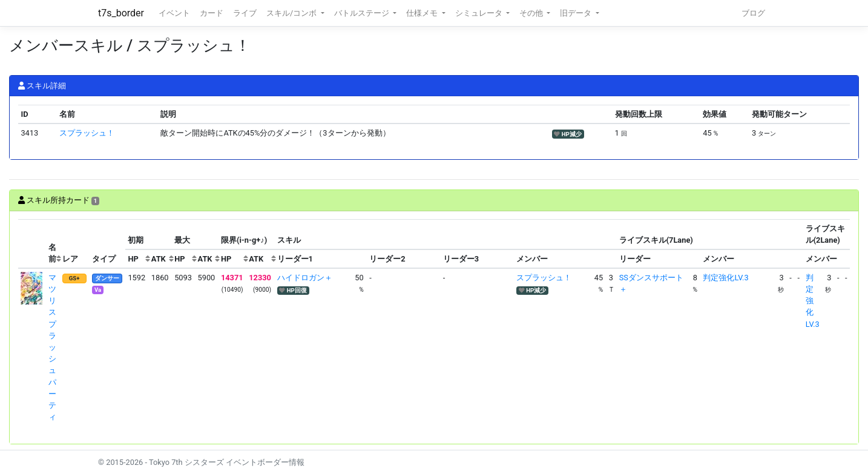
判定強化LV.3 (725, 278)
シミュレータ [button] (480, 13)
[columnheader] (32, 244)
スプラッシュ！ (87, 133)
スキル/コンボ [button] (292, 13)
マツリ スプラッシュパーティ (52, 347)
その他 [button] (532, 13)
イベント (174, 13)
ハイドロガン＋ (305, 278)
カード (212, 13)
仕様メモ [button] (423, 13)
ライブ (245, 13)
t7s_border (121, 13)
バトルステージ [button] (363, 13)
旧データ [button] (577, 13)
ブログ (753, 13)
